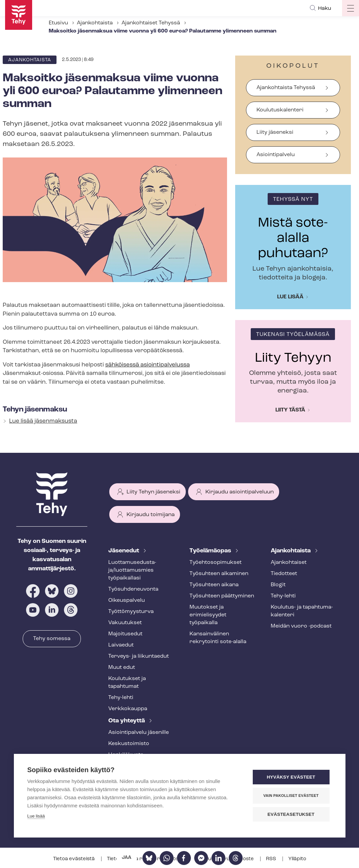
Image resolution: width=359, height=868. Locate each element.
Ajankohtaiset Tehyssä (151, 23)
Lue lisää (290, 297)
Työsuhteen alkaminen (219, 574)
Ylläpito (297, 859)
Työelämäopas (211, 551)
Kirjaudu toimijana (151, 515)
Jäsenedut (124, 551)
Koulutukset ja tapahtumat (127, 683)
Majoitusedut (125, 634)
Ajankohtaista (95, 23)
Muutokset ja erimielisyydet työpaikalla (208, 615)
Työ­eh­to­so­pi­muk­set (216, 563)
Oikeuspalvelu (127, 600)
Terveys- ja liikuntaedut (139, 656)
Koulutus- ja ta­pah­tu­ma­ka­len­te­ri (302, 611)
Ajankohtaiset (289, 563)
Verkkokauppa (128, 709)
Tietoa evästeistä (74, 859)
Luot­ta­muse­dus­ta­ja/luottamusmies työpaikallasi (132, 570)
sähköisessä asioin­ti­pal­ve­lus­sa (148, 365)
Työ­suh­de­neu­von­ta (133, 589)
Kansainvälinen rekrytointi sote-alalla (218, 638)
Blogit (278, 585)
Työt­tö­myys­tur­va (131, 612)
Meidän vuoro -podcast (301, 626)
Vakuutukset (125, 623)
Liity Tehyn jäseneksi (153, 492)
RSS (272, 859)
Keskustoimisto (129, 744)
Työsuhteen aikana (214, 585)
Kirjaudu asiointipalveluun (240, 492)
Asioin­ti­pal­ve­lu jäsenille (139, 733)
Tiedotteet (284, 574)
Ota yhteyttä (127, 721)
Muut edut (122, 668)
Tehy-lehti (121, 698)
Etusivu (58, 23)
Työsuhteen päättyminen (222, 596)
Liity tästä (290, 410)
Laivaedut (121, 645)
